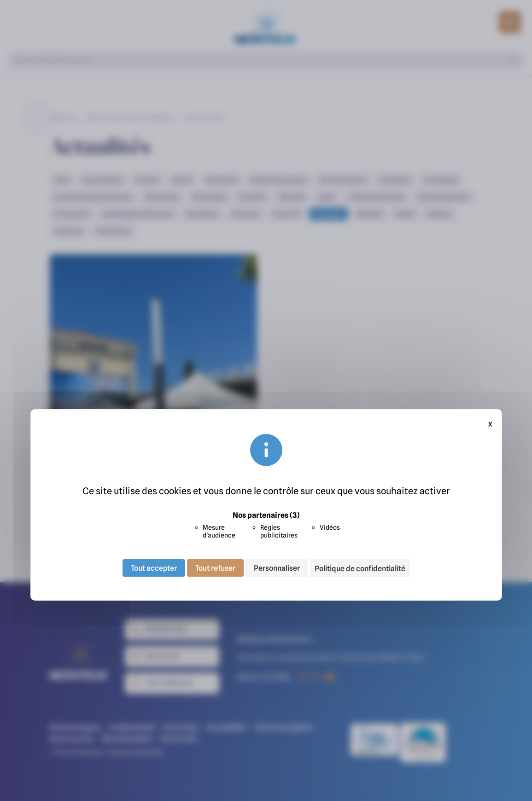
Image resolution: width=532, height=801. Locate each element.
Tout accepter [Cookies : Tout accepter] (154, 568)
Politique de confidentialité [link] (360, 568)
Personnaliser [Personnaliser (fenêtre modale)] (277, 568)
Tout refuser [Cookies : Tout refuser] (215, 568)
